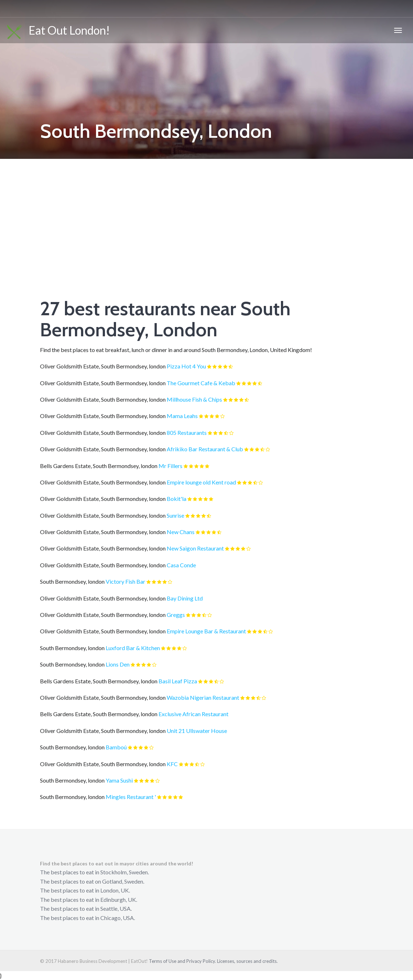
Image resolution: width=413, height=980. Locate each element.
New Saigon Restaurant (195, 548)
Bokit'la (177, 499)
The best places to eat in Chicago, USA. (87, 918)
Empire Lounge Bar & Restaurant (206, 631)
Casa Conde (181, 565)
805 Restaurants (187, 433)
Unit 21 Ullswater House (197, 731)
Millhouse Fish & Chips (194, 399)
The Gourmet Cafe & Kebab (201, 383)
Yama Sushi (119, 780)
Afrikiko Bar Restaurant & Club (205, 449)
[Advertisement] (206, 212)
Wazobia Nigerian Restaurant (203, 697)
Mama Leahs (182, 416)
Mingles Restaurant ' (131, 797)
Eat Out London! (59, 31)
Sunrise (175, 515)
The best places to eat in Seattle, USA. (86, 908)
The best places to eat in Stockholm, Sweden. (94, 872)
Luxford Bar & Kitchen (133, 648)
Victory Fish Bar (125, 581)
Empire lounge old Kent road (201, 482)
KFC (172, 764)
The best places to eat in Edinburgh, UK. (89, 899)
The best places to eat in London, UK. (85, 890)
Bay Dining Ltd (185, 598)
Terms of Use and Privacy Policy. (182, 961)
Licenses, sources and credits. (247, 961)
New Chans (181, 532)
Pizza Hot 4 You (186, 366)
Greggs (176, 615)
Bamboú (116, 747)
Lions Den (118, 664)
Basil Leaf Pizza (178, 681)
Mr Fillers (170, 466)
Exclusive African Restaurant (193, 714)
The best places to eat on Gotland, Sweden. (92, 881)
